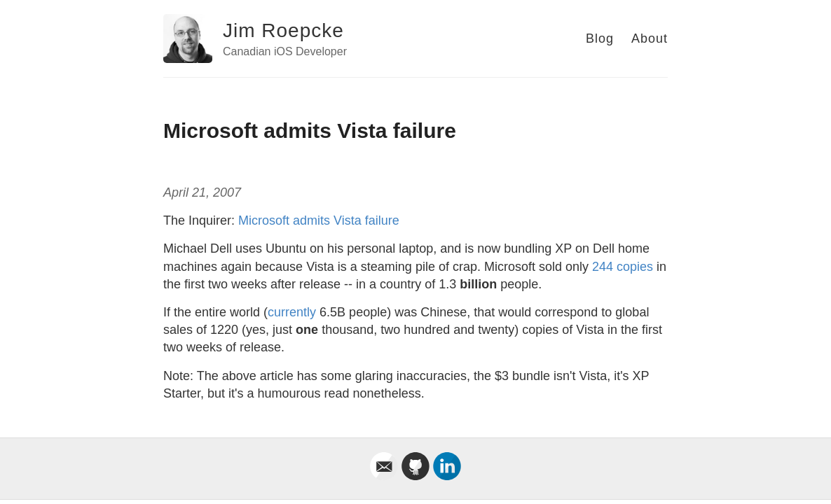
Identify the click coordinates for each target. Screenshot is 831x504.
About (650, 38)
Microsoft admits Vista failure (319, 220)
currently (292, 312)
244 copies (623, 267)
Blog (600, 38)
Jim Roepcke (283, 30)
